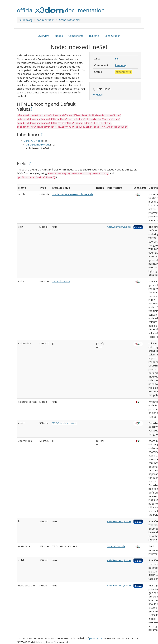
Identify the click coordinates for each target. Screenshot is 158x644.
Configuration (112, 36)
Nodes (59, 36)
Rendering (121, 65)
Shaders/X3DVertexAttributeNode (73, 194)
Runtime (94, 36)
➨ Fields (98, 94)
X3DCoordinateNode (65, 423)
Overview (44, 36)
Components (76, 36)
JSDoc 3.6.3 (96, 638)
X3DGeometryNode (38, 144)
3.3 (117, 58)
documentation (46, 20)
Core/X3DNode (33, 141)
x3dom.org (26, 20)
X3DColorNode (61, 281)
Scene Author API (70, 20)
